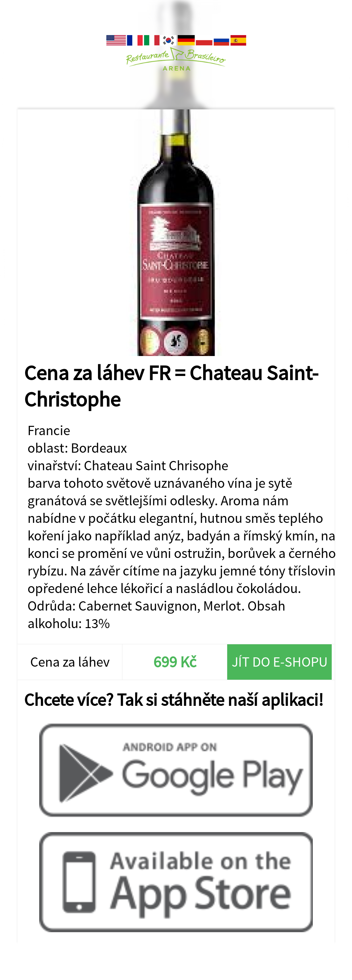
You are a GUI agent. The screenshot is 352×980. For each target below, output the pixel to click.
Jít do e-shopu (280, 662)
